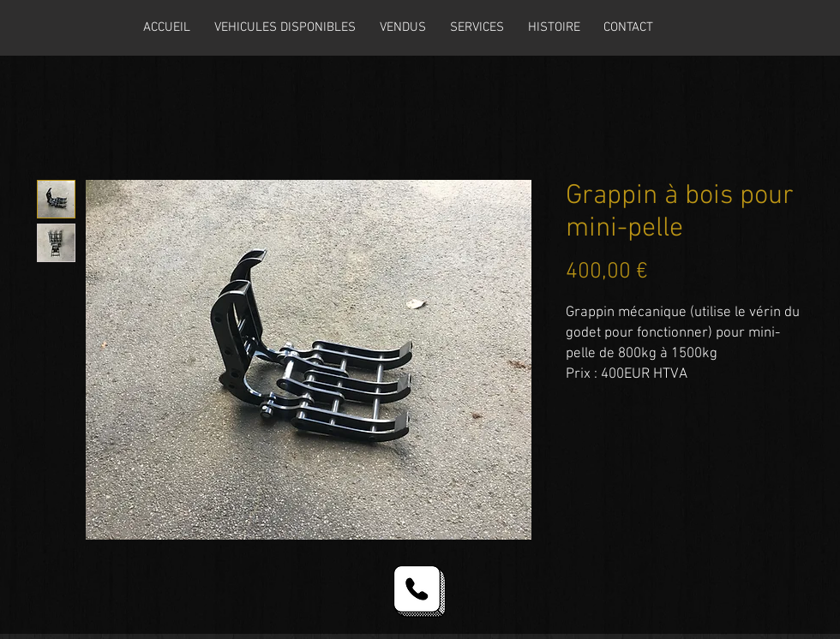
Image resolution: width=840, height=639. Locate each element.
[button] (285, 27)
